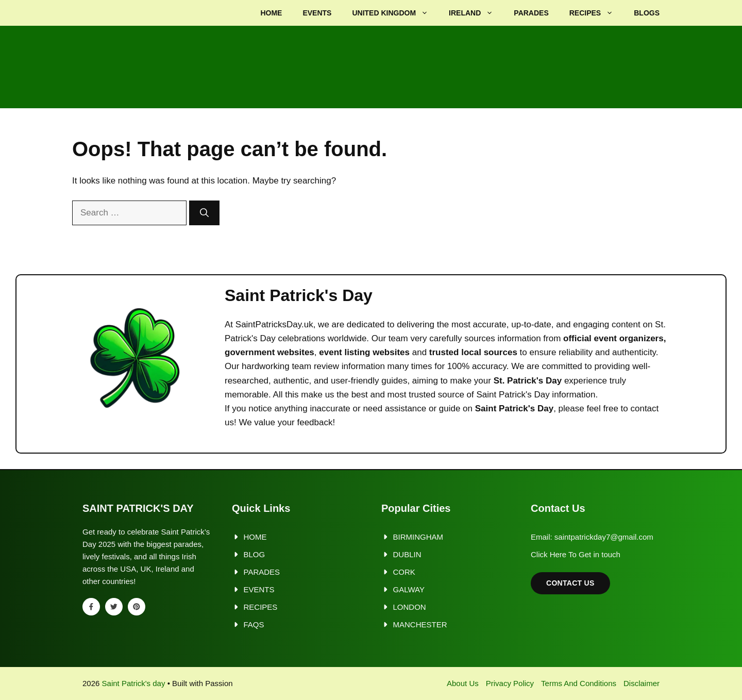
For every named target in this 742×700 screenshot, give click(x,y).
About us (463, 683)
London (410, 607)
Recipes (596, 13)
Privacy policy (510, 683)
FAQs (254, 624)
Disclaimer (642, 683)
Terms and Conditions (579, 683)
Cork (404, 572)
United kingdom (395, 13)
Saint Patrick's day (134, 683)
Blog (255, 554)
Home (271, 13)
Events (317, 13)
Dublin (407, 554)
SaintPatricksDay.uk (274, 324)
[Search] (204, 213)
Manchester (420, 624)
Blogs (647, 13)
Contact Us (570, 583)
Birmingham (418, 537)
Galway (409, 589)
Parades (531, 13)
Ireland (476, 13)
